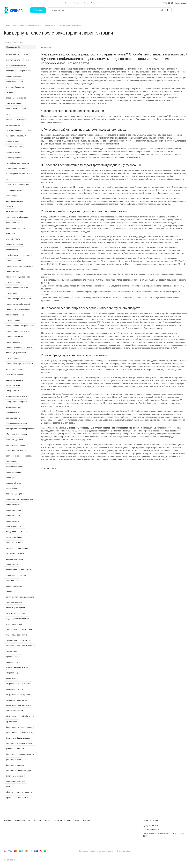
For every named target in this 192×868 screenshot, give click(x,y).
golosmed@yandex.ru (151, 830)
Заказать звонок (181, 3)
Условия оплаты (22, 821)
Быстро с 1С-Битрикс (174, 851)
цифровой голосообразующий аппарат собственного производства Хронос (101, 428)
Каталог (7, 821)
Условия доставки (42, 821)
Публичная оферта (124, 851)
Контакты (87, 821)
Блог (77, 821)
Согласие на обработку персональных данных (96, 851)
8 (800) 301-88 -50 (166, 3)
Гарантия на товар (62, 821)
